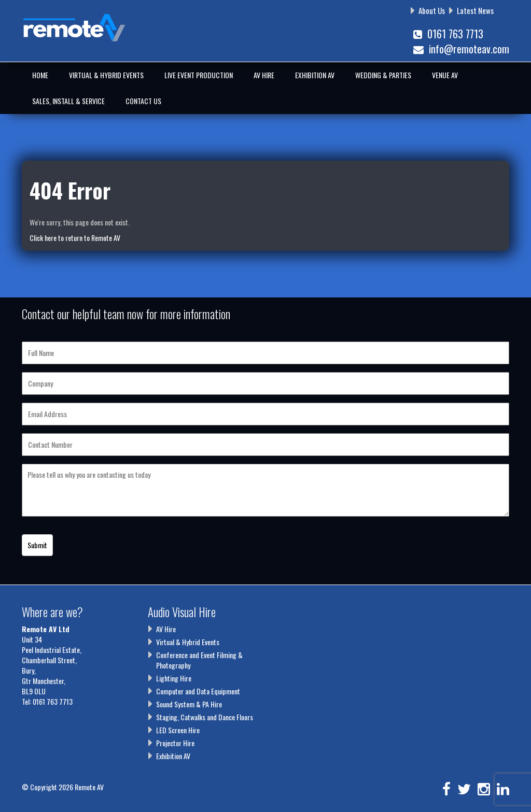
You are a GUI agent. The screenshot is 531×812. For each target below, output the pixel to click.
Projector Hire (175, 743)
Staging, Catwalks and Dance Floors (205, 717)
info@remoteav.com (461, 49)
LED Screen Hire (178, 730)
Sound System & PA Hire (189, 704)
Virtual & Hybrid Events (106, 75)
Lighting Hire (174, 678)
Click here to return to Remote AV (75, 238)
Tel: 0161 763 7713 (47, 701)
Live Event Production (199, 75)
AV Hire (264, 75)
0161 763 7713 (448, 34)
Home (40, 75)
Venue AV (445, 75)
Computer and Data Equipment (198, 691)
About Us (432, 10)
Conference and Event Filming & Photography (199, 660)
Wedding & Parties (383, 75)
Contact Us (143, 101)
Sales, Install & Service (68, 101)
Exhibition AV (315, 75)
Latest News (475, 10)
